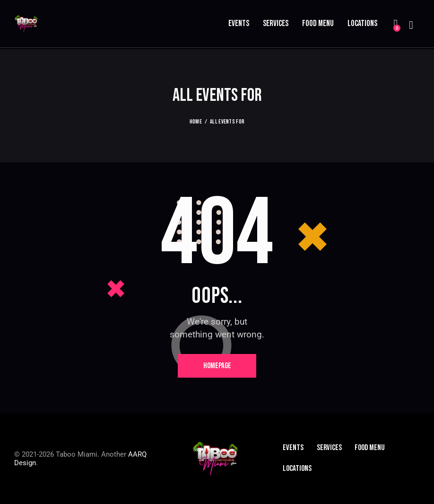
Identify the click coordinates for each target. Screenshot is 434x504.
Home (196, 122)
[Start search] (411, 26)
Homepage (217, 366)
